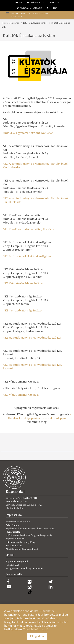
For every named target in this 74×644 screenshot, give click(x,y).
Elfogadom (37, 636)
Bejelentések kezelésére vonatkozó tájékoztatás (30, 529)
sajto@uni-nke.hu (15, 539)
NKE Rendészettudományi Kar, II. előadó (29, 229)
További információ (36, 630)
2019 (25, 23)
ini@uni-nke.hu (14, 546)
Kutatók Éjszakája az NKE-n (29, 36)
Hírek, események (11, 23)
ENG (55, 8)
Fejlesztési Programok (17, 562)
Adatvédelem (13, 525)
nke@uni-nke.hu (14, 508)
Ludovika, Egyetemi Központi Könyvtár (28, 133)
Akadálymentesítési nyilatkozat (22, 549)
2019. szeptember (40, 23)
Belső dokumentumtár (29, 8)
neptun (19, 3)
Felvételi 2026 (12, 565)
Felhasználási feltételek (18, 522)
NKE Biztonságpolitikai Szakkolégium (27, 257)
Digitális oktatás (36, 3)
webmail (55, 3)
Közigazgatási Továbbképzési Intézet (24, 569)
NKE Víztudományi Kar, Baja (21, 395)
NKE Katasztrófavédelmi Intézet (23, 284)
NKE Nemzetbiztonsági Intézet (23, 311)
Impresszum (14, 515)
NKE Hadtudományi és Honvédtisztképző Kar (32, 338)
